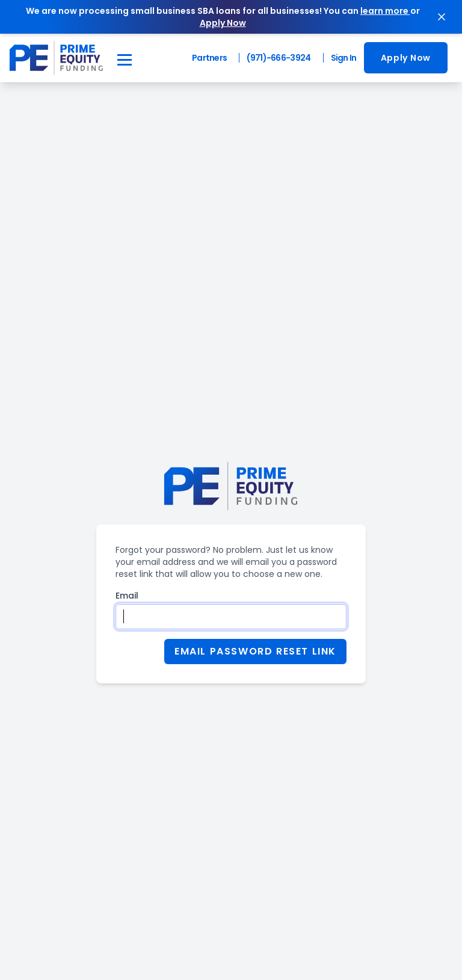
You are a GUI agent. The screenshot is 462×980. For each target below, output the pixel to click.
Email (127, 596)
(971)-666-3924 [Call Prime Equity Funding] (279, 58)
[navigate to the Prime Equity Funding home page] (56, 58)
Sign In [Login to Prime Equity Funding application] (344, 58)
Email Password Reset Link (255, 651)
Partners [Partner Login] (209, 58)
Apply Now (406, 58)
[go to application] (406, 58)
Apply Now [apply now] (223, 23)
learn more (385, 11)
